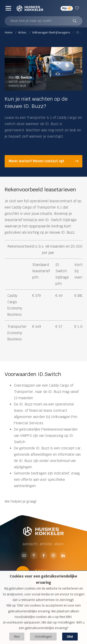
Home (9, 32)
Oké (70, 637)
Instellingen (43, 637)
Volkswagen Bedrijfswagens (51, 32)
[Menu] (8, 8)
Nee (17, 637)
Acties (23, 32)
